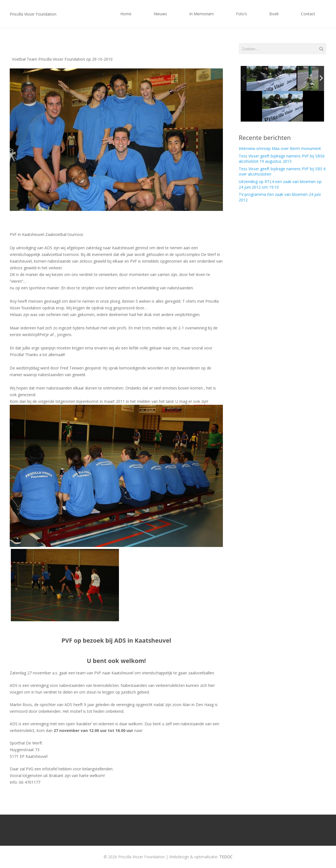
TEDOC (226, 857)
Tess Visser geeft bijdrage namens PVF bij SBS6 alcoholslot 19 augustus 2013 (282, 159)
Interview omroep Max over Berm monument (280, 148)
